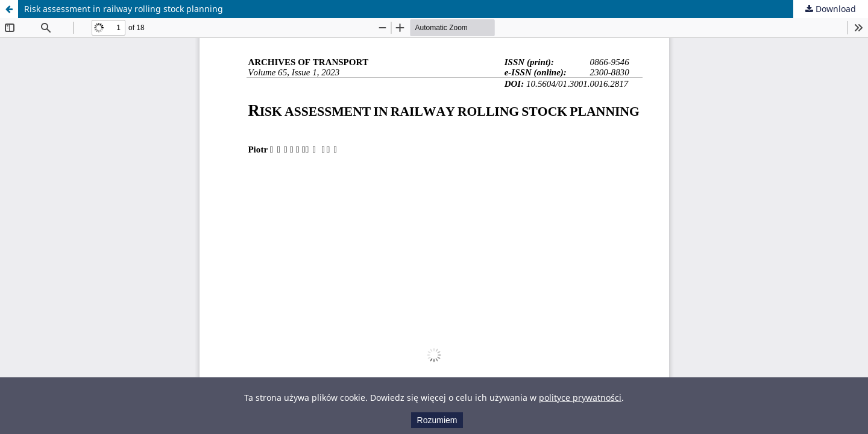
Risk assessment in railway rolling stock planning (124, 9)
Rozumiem (437, 420)
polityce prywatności (580, 398)
